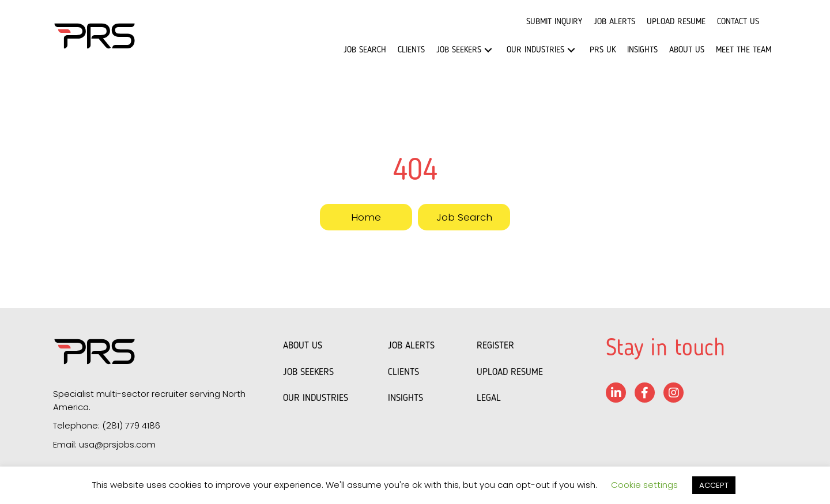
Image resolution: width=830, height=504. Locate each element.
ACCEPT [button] (714, 485)
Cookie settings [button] (644, 485)
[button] (488, 50)
